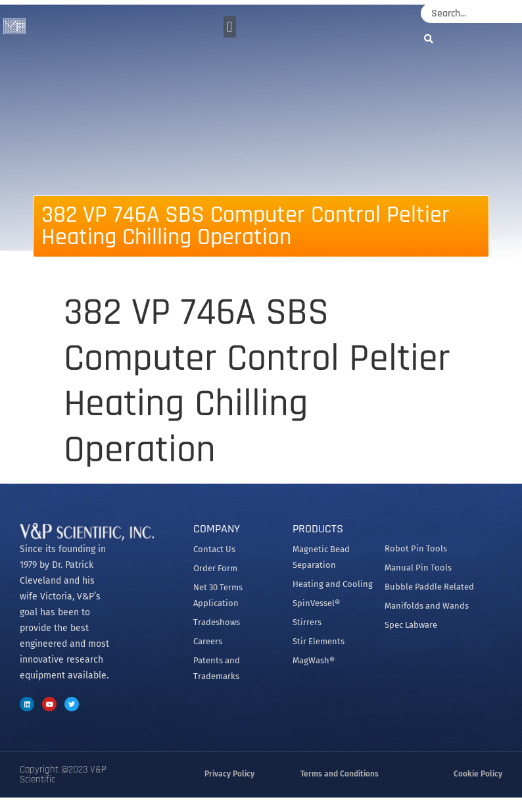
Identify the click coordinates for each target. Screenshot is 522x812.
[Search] (432, 38)
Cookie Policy (478, 774)
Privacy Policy (229, 774)
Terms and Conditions (340, 774)
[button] (230, 27)
